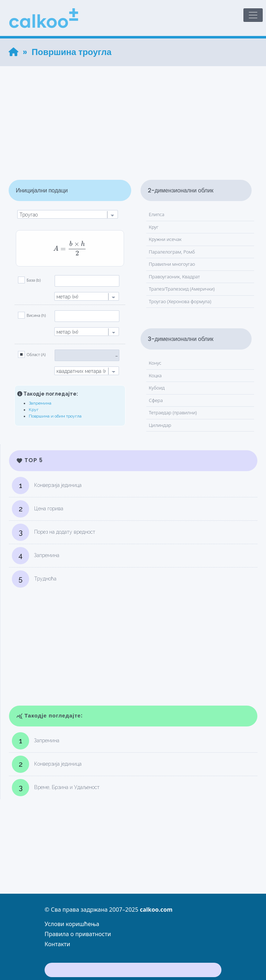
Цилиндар (160, 425)
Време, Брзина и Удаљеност (56, 788)
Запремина (40, 403)
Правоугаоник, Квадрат (174, 277)
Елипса (157, 214)
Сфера (156, 400)
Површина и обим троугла (55, 416)
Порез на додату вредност (54, 532)
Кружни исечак (165, 239)
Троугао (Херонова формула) (180, 301)
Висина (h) (36, 315)
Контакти (57, 944)
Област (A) (36, 354)
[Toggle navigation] (253, 15)
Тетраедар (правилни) (173, 412)
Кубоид (157, 388)
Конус (155, 363)
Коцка (155, 375)
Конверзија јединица (47, 486)
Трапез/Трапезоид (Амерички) (182, 289)
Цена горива (38, 509)
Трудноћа (34, 579)
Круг (34, 410)
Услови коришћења (72, 924)
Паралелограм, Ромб (172, 252)
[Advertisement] (133, 117)
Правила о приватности (78, 934)
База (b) (34, 280)
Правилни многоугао (172, 264)
